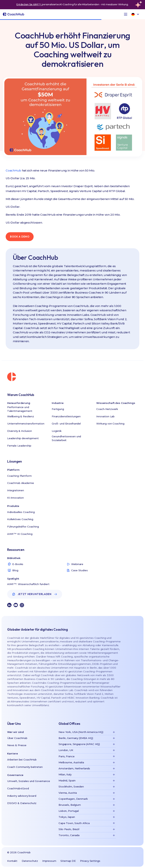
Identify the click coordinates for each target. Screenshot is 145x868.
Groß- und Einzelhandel (66, 424)
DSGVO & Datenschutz (22, 803)
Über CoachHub (17, 738)
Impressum (49, 861)
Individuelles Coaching (21, 512)
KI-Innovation (15, 498)
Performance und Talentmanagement (20, 409)
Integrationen (16, 490)
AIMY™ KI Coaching (20, 534)
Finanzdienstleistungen (66, 416)
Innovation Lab (105, 416)
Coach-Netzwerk (107, 409)
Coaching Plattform (19, 476)
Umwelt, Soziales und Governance (29, 781)
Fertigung (58, 409)
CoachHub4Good (18, 788)
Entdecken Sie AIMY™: (29, 4)
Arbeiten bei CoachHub (22, 760)
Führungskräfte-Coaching (23, 527)
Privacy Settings (90, 861)
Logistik (57, 431)
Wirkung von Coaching (110, 424)
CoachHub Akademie (21, 483)
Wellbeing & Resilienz (21, 416)
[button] (126, 14)
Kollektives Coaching (20, 519)
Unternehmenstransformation (26, 424)
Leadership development (23, 438)
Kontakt (12, 861)
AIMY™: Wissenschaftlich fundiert (28, 584)
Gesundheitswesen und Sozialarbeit (66, 438)
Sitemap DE (68, 861)
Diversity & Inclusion (20, 431)
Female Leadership (19, 446)
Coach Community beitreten (25, 767)
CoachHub (13, 170)
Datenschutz (30, 861)
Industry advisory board (22, 796)
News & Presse (17, 745)
